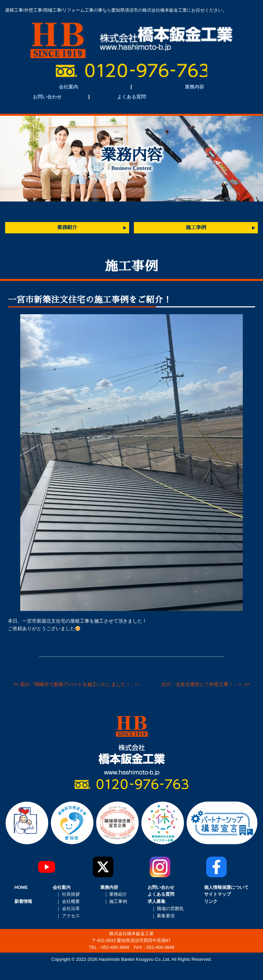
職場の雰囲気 (170, 909)
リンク (211, 901)
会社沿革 (71, 909)
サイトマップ (217, 894)
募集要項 (166, 916)
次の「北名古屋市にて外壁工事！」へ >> (205, 684)
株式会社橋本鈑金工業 (131, 40)
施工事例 (196, 228)
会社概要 (71, 901)
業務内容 (195, 87)
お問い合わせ (47, 97)
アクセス (71, 916)
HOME (21, 887)
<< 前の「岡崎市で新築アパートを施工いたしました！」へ (76, 684)
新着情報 (23, 901)
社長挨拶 (71, 894)
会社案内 (68, 87)
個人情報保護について (226, 887)
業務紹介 (67, 228)
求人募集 (156, 901)
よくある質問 (131, 97)
